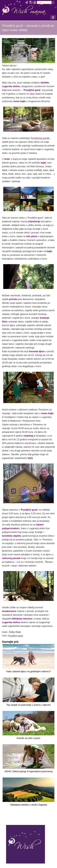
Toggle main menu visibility (54, 17)
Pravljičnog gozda (40, 138)
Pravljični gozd (15, 636)
